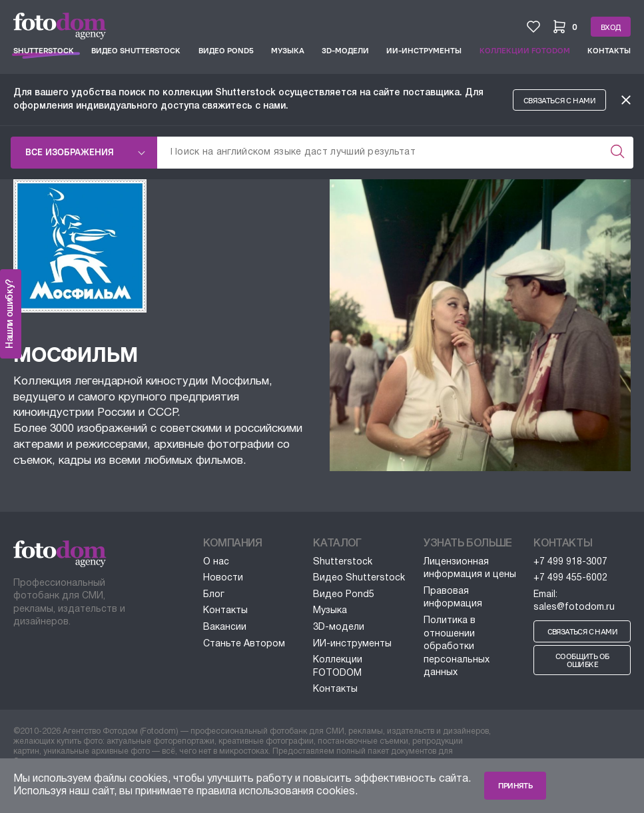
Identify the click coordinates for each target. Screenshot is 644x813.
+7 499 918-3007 (570, 562)
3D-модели (345, 51)
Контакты (609, 51)
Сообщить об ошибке (582, 660)
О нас (216, 562)
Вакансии (225, 627)
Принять (515, 786)
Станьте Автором (244, 644)
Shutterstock (44, 51)
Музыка (288, 51)
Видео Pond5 (226, 51)
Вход (611, 27)
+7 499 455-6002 (570, 578)
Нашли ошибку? (10, 314)
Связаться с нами (560, 101)
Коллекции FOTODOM (525, 51)
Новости (223, 578)
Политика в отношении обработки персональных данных (457, 647)
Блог (214, 595)
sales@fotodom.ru (574, 607)
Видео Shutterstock (136, 51)
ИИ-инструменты (424, 51)
